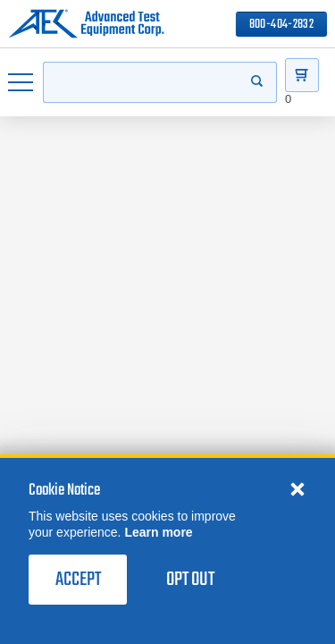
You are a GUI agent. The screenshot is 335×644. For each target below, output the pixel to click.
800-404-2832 (281, 25)
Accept (78, 580)
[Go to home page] (86, 24)
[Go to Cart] (302, 75)
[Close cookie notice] (297, 488)
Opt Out (190, 580)
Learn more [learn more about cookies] (158, 532)
